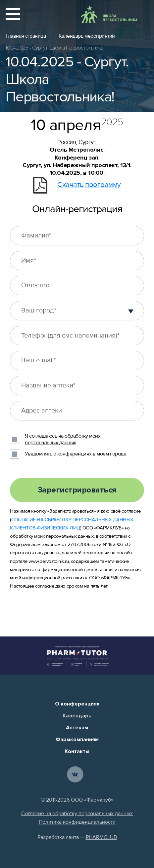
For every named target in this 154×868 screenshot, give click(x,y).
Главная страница (26, 36)
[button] (131, 310)
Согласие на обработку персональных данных (77, 814)
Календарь (77, 716)
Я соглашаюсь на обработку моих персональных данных (63, 439)
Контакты (77, 751)
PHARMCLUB (101, 837)
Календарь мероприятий (87, 36)
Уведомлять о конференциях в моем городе (76, 454)
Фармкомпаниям (77, 740)
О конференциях (77, 704)
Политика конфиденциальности (77, 822)
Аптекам (77, 728)
